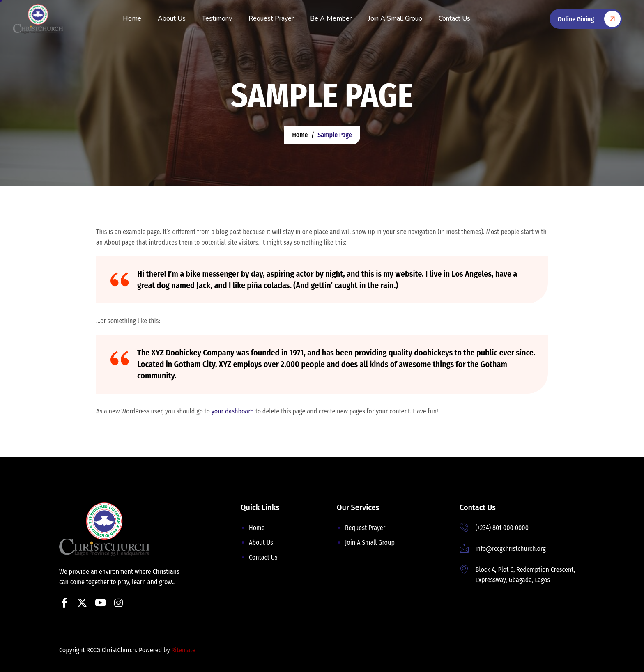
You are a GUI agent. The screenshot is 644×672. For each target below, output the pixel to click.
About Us (172, 18)
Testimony (217, 18)
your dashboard (233, 411)
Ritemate (183, 650)
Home (132, 18)
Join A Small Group (395, 18)
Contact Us (454, 18)
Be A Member (331, 18)
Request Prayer (271, 18)
